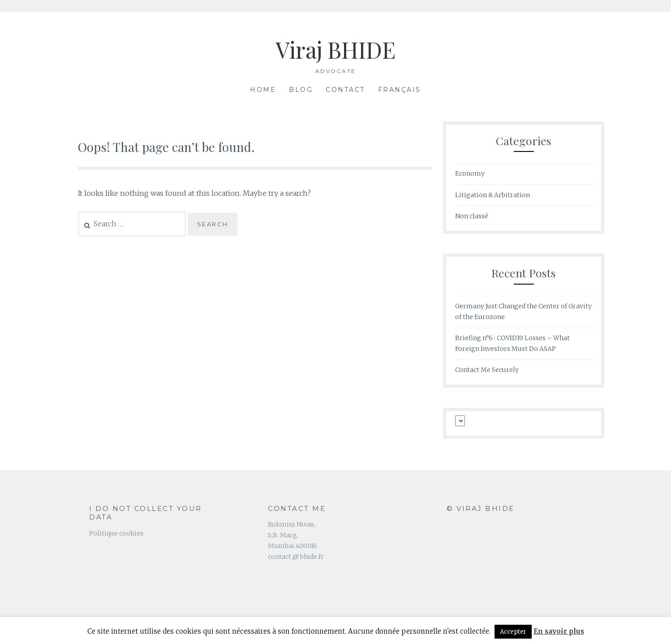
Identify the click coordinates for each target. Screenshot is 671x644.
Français (400, 90)
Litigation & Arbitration (492, 195)
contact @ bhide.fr (296, 557)
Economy (470, 173)
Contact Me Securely (487, 370)
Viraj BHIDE (335, 50)
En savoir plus (559, 631)
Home (263, 90)
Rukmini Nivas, (292, 524)
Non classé (472, 216)
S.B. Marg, (283, 535)
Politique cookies (116, 533)
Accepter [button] (513, 632)
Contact (345, 90)
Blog (301, 90)
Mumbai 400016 (292, 546)
